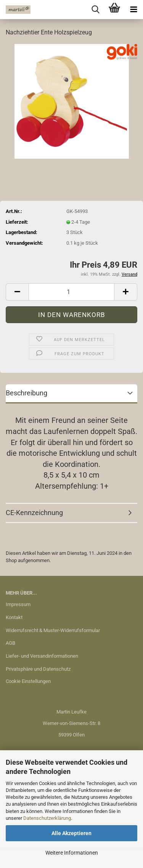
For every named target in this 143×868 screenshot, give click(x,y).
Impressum (18, 604)
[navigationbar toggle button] (133, 10)
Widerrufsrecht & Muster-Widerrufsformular (53, 630)
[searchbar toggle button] (95, 10)
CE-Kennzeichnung (34, 513)
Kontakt (14, 617)
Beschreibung (27, 393)
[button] (17, 292)
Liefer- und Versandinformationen (42, 656)
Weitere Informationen (72, 853)
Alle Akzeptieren (71, 833)
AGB (10, 643)
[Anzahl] (71, 292)
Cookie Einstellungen (28, 681)
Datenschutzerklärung (47, 818)
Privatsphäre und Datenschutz (38, 669)
